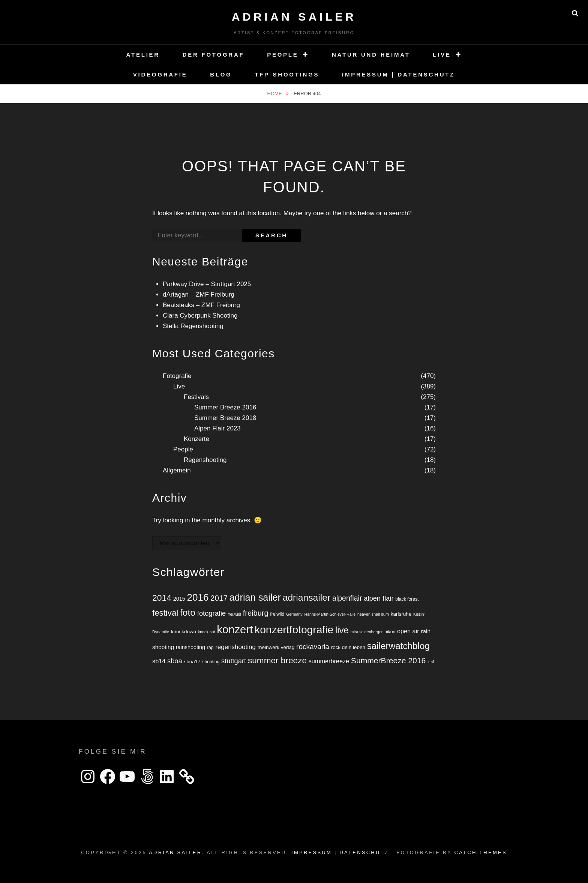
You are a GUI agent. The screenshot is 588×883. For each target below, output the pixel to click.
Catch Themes (480, 852)
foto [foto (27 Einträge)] (188, 612)
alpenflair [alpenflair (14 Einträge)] (347, 598)
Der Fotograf (214, 55)
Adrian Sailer (294, 17)
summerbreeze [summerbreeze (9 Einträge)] (329, 661)
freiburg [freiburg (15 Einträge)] (256, 613)
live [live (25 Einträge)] (342, 630)
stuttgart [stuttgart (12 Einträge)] (234, 661)
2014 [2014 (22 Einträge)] (162, 598)
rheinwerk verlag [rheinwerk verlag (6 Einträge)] (276, 647)
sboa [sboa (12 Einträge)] (175, 661)
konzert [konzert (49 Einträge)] (235, 629)
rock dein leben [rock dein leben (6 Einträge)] (348, 647)
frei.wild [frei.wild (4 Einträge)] (234, 614)
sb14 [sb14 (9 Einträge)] (159, 661)
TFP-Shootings (287, 74)
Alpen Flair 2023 (217, 428)
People (283, 55)
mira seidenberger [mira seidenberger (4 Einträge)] (367, 632)
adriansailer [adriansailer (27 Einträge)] (307, 597)
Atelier (143, 55)
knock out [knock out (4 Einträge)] (207, 632)
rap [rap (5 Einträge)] (210, 648)
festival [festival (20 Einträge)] (165, 613)
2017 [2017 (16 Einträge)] (219, 598)
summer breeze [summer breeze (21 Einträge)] (277, 660)
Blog (221, 74)
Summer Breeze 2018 (225, 418)
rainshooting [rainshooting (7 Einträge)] (190, 647)
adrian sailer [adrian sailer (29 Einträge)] (255, 597)
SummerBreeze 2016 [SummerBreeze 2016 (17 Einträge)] (388, 660)
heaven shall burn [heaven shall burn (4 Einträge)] (373, 614)
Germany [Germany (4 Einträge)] (294, 614)
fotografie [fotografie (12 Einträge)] (211, 613)
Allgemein (177, 470)
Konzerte (196, 439)
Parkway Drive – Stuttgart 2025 (207, 284)
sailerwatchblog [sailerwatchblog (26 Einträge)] (398, 646)
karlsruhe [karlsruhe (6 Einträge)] (401, 614)
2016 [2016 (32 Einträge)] (198, 597)
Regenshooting (205, 460)
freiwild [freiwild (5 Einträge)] (277, 614)
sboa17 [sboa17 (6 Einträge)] (192, 662)
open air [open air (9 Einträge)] (408, 631)
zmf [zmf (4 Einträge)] (431, 662)
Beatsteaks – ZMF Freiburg (201, 305)
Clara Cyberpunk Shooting (200, 316)
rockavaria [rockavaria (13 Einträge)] (313, 647)
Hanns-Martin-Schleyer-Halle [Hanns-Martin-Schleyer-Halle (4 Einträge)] (330, 614)
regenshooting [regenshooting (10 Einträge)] (235, 647)
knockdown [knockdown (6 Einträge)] (184, 632)
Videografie (160, 74)
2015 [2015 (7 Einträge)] (179, 599)
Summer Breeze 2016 (225, 407)
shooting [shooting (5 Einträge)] (211, 662)
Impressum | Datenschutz (398, 74)
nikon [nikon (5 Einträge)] (390, 632)
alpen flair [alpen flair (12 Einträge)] (379, 598)
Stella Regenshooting (193, 326)
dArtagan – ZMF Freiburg (199, 295)
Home (275, 94)
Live (442, 55)
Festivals (196, 397)
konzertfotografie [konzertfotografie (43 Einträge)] (294, 630)
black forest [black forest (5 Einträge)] (407, 599)
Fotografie (177, 376)
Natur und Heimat (371, 55)
